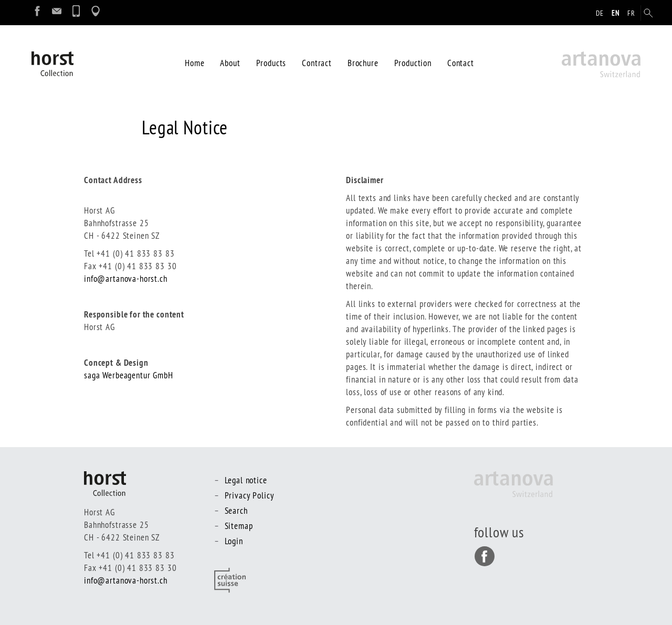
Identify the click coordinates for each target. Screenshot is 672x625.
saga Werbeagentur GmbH (129, 375)
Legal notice (246, 480)
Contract (317, 63)
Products (271, 63)
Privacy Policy (249, 495)
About (230, 63)
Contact (461, 63)
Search (236, 510)
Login (234, 541)
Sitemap (239, 526)
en (616, 13)
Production (413, 63)
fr (631, 13)
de (600, 13)
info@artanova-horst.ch (126, 278)
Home (195, 63)
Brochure (363, 63)
